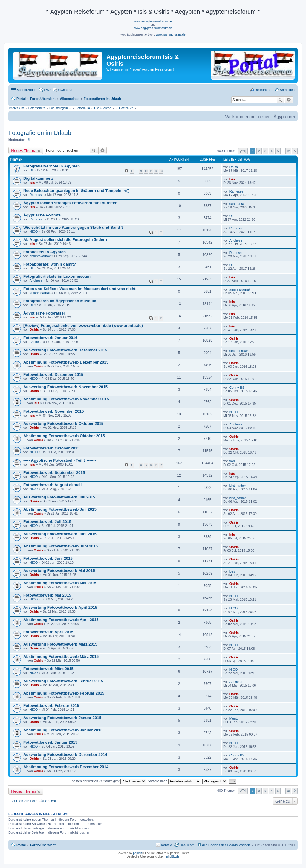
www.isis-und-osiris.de (171, 35)
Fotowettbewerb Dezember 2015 (53, 374)
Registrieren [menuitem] (263, 90)
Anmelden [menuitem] (287, 90)
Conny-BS (237, 388)
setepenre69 (239, 351)
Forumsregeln (59, 108)
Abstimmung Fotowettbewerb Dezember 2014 (66, 767)
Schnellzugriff (27, 90)
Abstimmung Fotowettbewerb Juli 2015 (60, 509)
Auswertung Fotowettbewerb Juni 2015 (60, 534)
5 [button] (278, 151)
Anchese (236, 240)
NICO (34, 231)
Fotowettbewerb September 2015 (54, 473)
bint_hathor (238, 486)
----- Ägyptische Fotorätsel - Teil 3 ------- (60, 460)
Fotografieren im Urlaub (40, 133)
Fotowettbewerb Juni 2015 (48, 558)
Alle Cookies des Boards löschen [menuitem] (226, 845)
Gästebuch (126, 108)
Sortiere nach (174, 781)
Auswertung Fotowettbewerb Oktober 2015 (63, 424)
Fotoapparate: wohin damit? (50, 264)
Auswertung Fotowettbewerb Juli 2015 (59, 497)
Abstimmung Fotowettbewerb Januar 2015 (63, 730)
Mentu (234, 718)
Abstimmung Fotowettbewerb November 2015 (66, 399)
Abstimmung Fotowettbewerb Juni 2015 (61, 546)
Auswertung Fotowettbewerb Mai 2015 (59, 571)
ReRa (234, 167)
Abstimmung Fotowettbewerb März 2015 (61, 656)
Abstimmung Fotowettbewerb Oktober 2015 (64, 436)
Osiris (34, 329)
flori (232, 461)
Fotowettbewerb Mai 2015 (47, 595)
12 (156, 171)
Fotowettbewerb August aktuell (52, 485)
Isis (32, 182)
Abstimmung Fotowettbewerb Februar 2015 (64, 693)
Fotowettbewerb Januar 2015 (50, 742)
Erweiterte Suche (289, 100)
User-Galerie (103, 108)
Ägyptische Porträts (42, 215)
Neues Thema (24, 150)
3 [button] (265, 151)
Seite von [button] (243, 151)
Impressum (17, 108)
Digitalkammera (38, 178)
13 (161, 171)
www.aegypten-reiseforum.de (153, 28)
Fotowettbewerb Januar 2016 (50, 338)
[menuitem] (62, 90)
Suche (281, 100)
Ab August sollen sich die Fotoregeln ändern (65, 240)
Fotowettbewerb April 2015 (48, 632)
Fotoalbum (83, 108)
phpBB (137, 853)
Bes (232, 571)
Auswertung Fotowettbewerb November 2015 (65, 387)
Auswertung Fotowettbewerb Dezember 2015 (65, 350)
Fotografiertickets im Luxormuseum (57, 276)
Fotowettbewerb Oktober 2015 (51, 448)
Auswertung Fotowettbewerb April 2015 (60, 607)
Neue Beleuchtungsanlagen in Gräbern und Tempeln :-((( (76, 191)
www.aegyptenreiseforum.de (153, 21)
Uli (29, 140)
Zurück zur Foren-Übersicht (34, 801)
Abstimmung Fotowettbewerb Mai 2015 (60, 583)
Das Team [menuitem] (187, 845)
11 (151, 171)
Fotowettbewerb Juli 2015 (47, 522)
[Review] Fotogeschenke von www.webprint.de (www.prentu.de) (83, 325)
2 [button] (259, 151)
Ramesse (36, 195)
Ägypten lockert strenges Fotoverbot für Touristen (70, 203)
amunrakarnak (40, 256)
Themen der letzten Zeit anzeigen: (108, 781)
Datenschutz (37, 108)
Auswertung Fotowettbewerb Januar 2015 (62, 718)
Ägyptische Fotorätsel (44, 313)
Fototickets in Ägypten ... (47, 252)
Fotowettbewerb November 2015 (53, 411)
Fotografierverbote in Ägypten (52, 166)
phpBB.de (173, 856)
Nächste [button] (295, 151)
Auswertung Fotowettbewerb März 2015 (60, 644)
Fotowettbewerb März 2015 (48, 669)
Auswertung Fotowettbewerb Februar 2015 (63, 681)
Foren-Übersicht (43, 845)
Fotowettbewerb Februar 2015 (51, 705)
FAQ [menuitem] (47, 90)
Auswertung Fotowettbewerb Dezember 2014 (65, 755)
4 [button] (272, 151)
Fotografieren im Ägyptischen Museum (60, 301)
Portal (21, 99)
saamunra (237, 204)
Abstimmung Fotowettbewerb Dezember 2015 (66, 362)
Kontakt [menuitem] (167, 845)
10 (146, 171)
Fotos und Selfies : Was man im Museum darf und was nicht (79, 289)
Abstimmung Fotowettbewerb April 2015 (61, 620)
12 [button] (288, 151)
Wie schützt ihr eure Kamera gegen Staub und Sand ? (73, 227)
